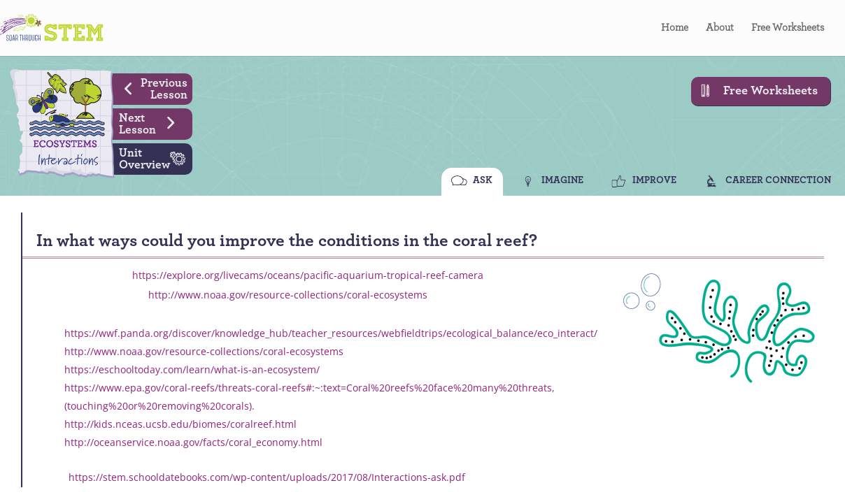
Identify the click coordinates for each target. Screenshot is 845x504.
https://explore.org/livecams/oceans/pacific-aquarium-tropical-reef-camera (308, 275)
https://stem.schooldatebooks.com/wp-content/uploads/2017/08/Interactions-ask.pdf (267, 477)
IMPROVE (654, 180)
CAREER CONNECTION (778, 180)
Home (675, 28)
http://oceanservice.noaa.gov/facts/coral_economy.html (193, 442)
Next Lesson (152, 122)
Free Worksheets (788, 28)
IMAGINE (562, 180)
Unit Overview (156, 157)
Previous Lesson (151, 87)
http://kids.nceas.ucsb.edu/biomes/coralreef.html (180, 424)
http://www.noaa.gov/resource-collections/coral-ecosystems (288, 295)
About (720, 28)
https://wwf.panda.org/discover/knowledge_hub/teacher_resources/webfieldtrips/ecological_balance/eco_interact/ (331, 333)
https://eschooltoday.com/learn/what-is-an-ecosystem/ (192, 369)
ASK (483, 180)
